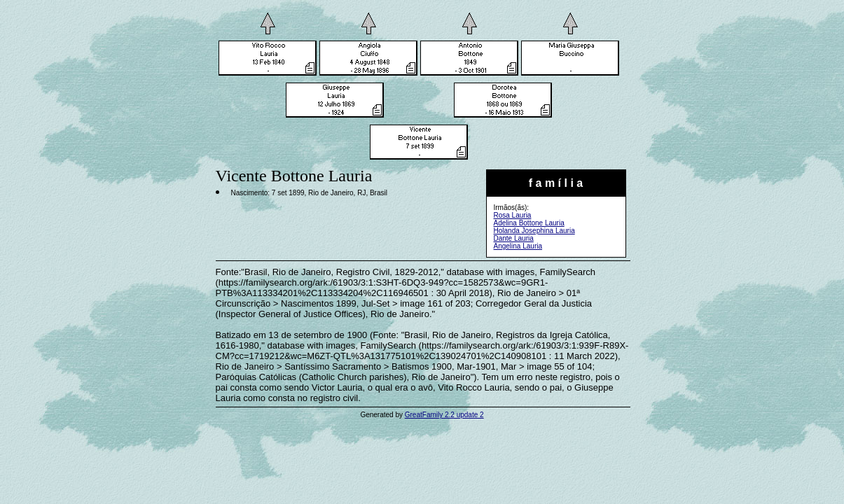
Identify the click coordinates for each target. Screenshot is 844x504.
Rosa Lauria (513, 215)
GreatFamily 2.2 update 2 (444, 415)
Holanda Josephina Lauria (534, 231)
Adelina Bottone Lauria (529, 223)
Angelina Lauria (518, 246)
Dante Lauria (514, 238)
